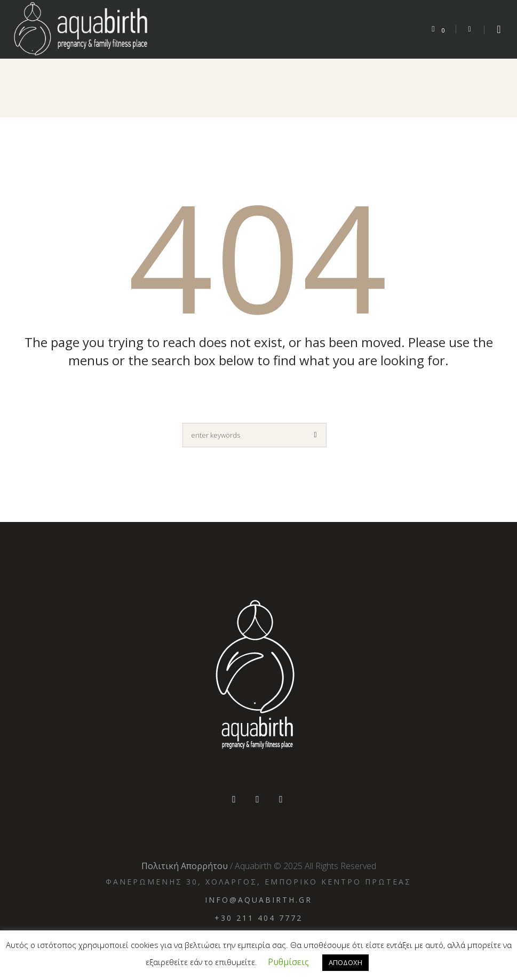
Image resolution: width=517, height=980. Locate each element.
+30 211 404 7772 (258, 918)
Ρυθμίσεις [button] (288, 962)
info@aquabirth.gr (258, 900)
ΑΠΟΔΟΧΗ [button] (345, 962)
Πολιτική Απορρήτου (185, 866)
